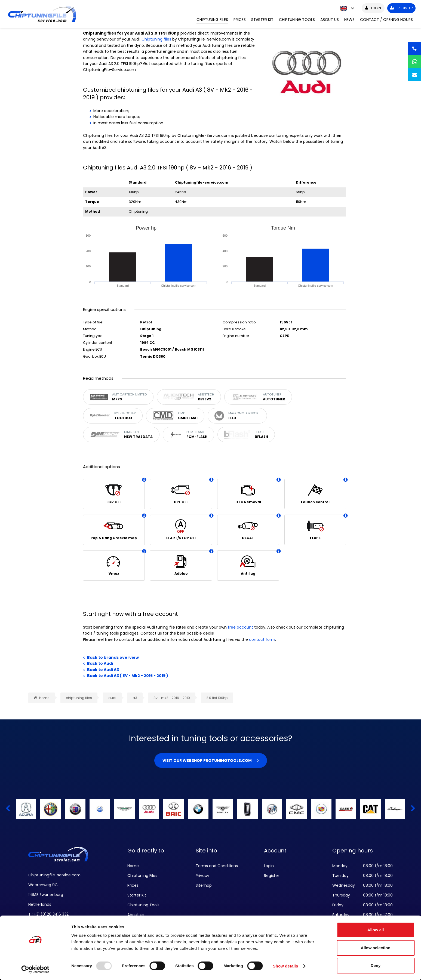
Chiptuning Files (212, 20)
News (349, 20)
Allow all (376, 930)
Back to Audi (100, 663)
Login (269, 866)
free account (240, 627)
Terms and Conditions (217, 866)
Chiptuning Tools (297, 20)
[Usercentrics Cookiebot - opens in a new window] (35, 969)
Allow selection (375, 948)
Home (133, 866)
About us (330, 20)
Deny (376, 965)
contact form (262, 639)
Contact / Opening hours (386, 20)
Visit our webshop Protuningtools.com (207, 760)
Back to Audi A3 (103, 670)
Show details (286, 966)
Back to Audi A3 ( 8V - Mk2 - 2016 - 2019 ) (128, 676)
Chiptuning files (156, 39)
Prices (240, 20)
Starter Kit (262, 20)
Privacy (202, 876)
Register (272, 876)
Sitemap (204, 885)
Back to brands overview (113, 657)
